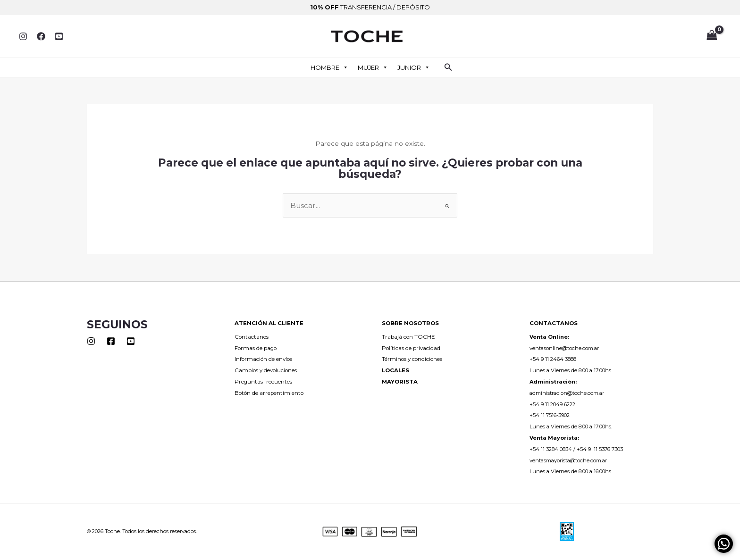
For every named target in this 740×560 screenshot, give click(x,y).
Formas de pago (256, 348)
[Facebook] (41, 36)
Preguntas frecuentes (263, 382)
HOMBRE (329, 67)
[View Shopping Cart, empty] (712, 36)
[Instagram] (23, 36)
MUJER (373, 67)
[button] (448, 67)
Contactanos (252, 337)
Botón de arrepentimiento (269, 393)
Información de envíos (263, 359)
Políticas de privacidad (411, 348)
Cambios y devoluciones (266, 370)
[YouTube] (59, 36)
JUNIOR (414, 67)
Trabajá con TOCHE (408, 337)
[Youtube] (131, 341)
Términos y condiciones (412, 359)
